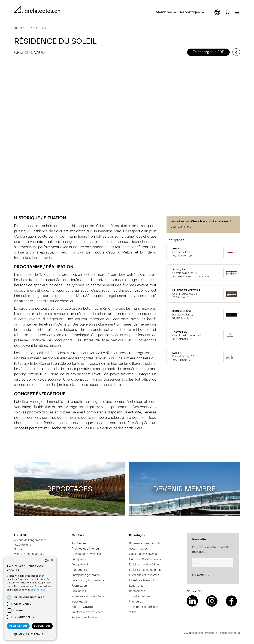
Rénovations (137, 591)
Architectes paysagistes (87, 554)
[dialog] (30, 598)
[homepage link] (37, 9)
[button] (168, 12)
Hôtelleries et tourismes (144, 575)
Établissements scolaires (145, 570)
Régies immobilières (85, 618)
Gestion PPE (79, 591)
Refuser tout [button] (42, 626)
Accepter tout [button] (18, 626)
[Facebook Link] (231, 601)
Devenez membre (181, 227)
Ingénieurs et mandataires (89, 596)
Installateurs (79, 602)
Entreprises (79, 559)
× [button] (52, 560)
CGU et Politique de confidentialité (201, 633)
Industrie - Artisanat (142, 580)
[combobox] (47, 560)
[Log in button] (228, 12)
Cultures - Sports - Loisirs (145, 559)
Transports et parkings (143, 607)
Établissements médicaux (146, 565)
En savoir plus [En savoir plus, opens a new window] (38, 590)
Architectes (79, 543)
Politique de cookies (230, 633)
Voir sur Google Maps (28, 554)
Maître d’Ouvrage (83, 607)
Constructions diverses (144, 554)
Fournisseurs (80, 586)
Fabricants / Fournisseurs (88, 580)
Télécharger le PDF (208, 52)
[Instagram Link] (212, 601)
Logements (136, 586)
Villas (133, 612)
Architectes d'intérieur (86, 549)
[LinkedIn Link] (192, 601)
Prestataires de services (87, 612)
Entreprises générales (86, 575)
